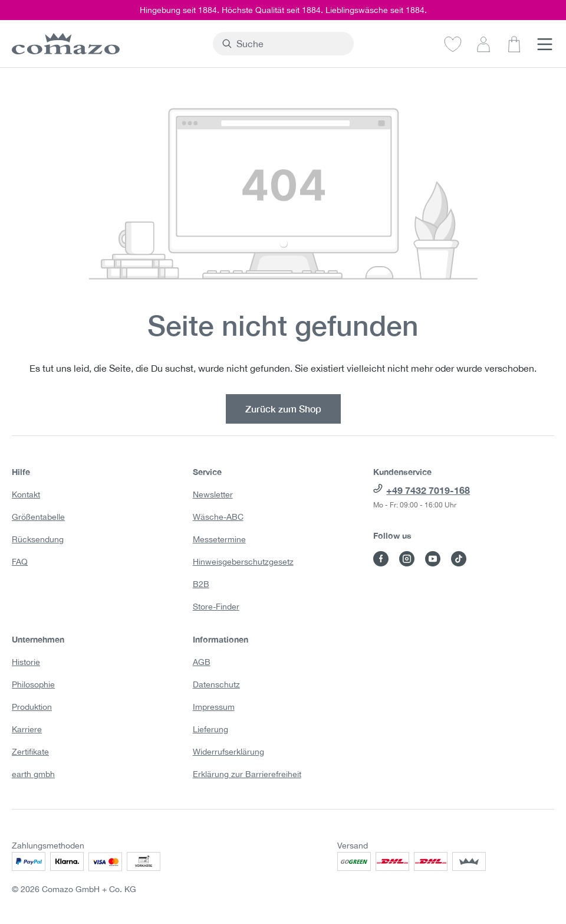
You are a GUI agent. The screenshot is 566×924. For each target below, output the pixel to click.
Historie (26, 662)
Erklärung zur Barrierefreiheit (247, 774)
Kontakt (26, 494)
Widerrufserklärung (228, 752)
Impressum (214, 707)
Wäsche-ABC (218, 517)
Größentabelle (38, 517)
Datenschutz (216, 684)
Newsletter (213, 494)
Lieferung (210, 729)
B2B (201, 584)
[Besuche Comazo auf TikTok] (459, 559)
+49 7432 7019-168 (428, 490)
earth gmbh (33, 774)
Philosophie (33, 684)
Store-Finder (216, 607)
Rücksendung (38, 539)
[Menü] (545, 44)
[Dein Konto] (483, 44)
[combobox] (290, 44)
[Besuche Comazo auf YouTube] (433, 559)
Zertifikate (30, 752)
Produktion (32, 707)
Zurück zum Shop (283, 409)
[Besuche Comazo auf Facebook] (381, 559)
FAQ (20, 562)
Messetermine (219, 539)
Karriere (27, 729)
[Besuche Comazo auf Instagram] (407, 559)
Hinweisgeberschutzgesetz (243, 562)
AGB (202, 662)
